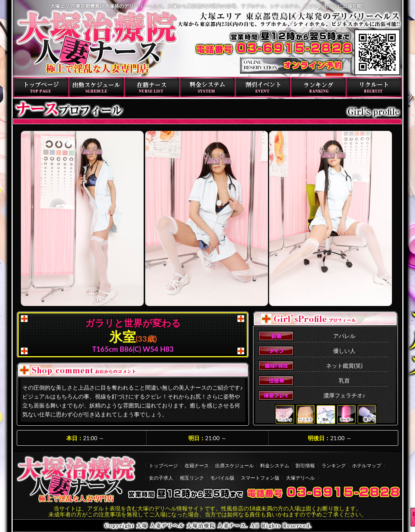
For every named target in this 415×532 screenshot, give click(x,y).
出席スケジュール (234, 465)
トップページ (41, 87)
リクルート (374, 87)
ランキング (318, 87)
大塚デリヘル (300, 478)
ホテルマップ (367, 465)
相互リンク (192, 478)
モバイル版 (222, 478)
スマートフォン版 (260, 478)
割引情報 (305, 465)
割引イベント (263, 87)
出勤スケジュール (97, 87)
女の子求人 (161, 478)
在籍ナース (152, 87)
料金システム (207, 87)
